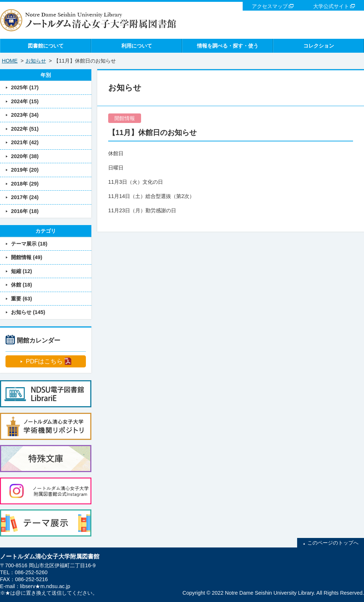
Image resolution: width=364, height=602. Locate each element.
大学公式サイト (331, 6)
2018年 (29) (25, 184)
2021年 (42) (25, 142)
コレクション (319, 46)
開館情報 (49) (27, 257)
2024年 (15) (25, 101)
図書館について (46, 46)
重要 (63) (22, 299)
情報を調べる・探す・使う (228, 46)
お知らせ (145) (28, 312)
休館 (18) (22, 285)
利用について (137, 46)
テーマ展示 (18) (29, 244)
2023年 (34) (25, 115)
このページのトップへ (333, 543)
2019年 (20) (25, 170)
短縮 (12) (22, 271)
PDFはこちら (44, 361)
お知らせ (36, 61)
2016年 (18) (25, 211)
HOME (10, 61)
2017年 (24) (25, 197)
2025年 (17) (25, 87)
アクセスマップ (270, 6)
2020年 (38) (25, 156)
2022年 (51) (25, 129)
